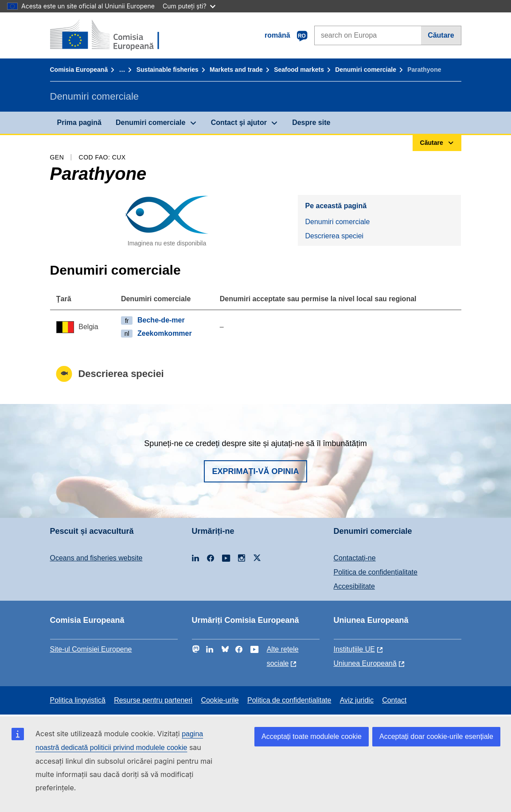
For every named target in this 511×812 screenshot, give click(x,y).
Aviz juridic (357, 700)
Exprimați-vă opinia (255, 471)
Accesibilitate (354, 586)
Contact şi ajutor (239, 122)
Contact (394, 700)
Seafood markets (299, 70)
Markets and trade (236, 70)
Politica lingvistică (78, 700)
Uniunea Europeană (365, 663)
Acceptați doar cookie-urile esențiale (436, 736)
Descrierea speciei (334, 236)
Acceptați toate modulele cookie (312, 736)
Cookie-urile (220, 700)
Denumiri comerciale (366, 70)
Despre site (311, 122)
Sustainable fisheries (168, 70)
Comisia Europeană (79, 70)
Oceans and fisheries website (96, 558)
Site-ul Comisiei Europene (91, 649)
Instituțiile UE (354, 649)
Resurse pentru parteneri (153, 700)
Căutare (441, 35)
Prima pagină (79, 122)
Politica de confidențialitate (376, 572)
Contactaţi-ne (355, 558)
